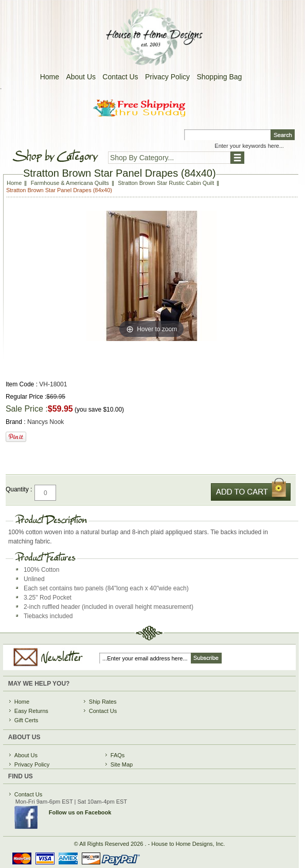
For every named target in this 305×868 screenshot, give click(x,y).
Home (50, 77)
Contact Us (120, 77)
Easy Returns (31, 711)
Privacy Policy (167, 77)
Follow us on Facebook (80, 812)
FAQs (118, 755)
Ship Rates (103, 702)
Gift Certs (26, 720)
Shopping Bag (219, 77)
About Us (81, 77)
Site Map (122, 764)
